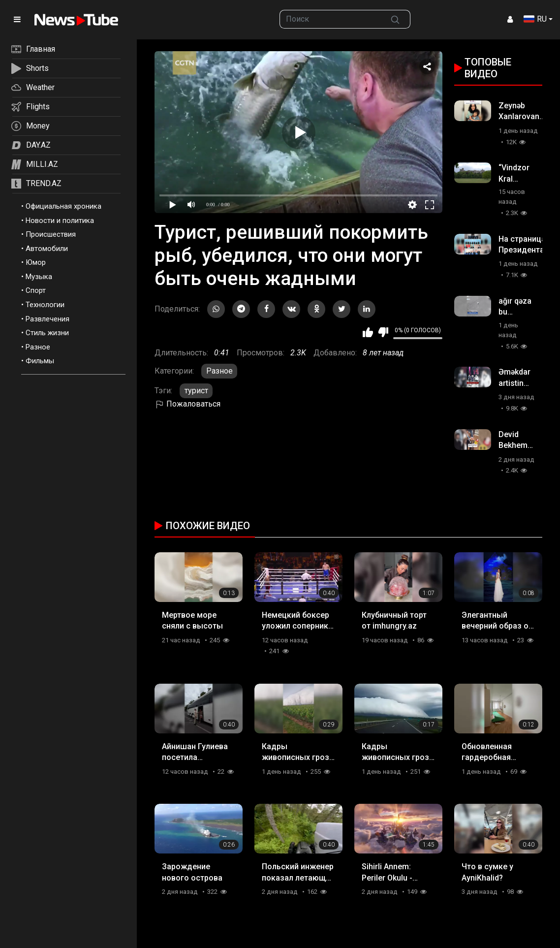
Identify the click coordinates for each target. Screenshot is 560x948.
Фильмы (40, 361)
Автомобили (47, 249)
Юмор (36, 262)
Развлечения (47, 319)
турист (196, 391)
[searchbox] (330, 19)
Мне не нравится (383, 332)
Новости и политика (60, 221)
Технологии (45, 305)
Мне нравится (368, 332)
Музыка (39, 277)
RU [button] (535, 19)
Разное (38, 347)
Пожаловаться (187, 404)
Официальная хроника (63, 206)
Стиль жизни (47, 333)
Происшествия (51, 234)
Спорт (36, 290)
